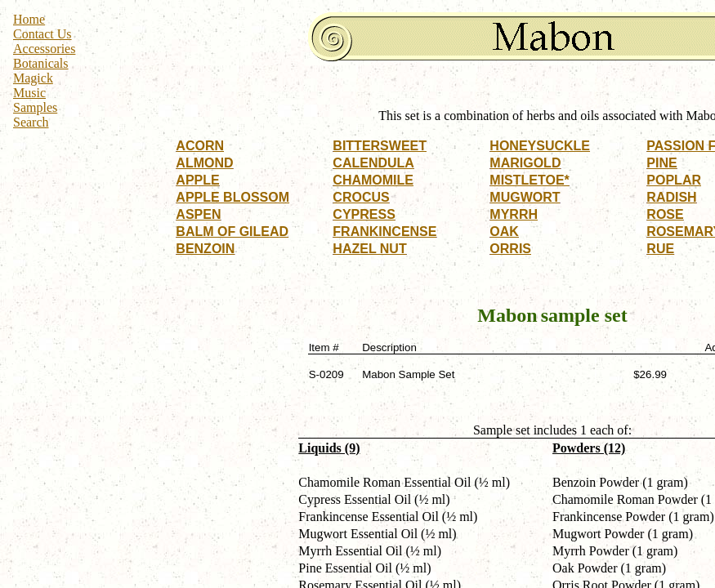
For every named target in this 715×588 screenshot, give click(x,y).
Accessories (44, 49)
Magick (33, 78)
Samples (35, 107)
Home (29, 19)
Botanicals (41, 63)
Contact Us (42, 34)
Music (29, 93)
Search (31, 122)
